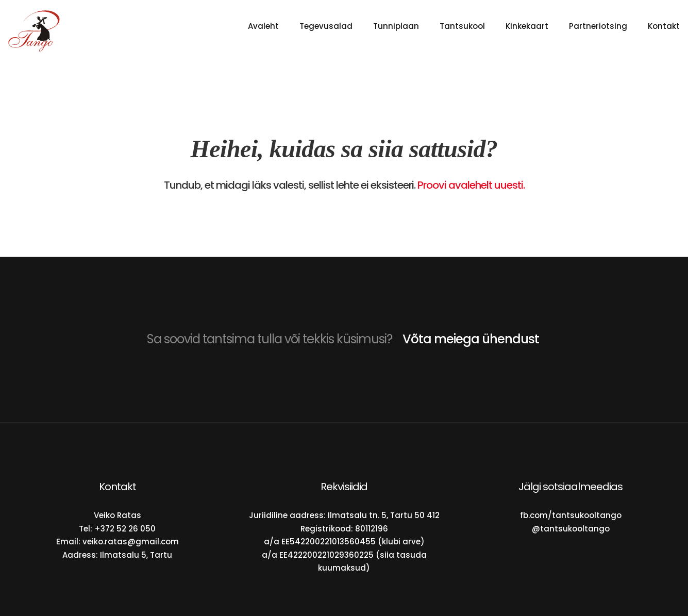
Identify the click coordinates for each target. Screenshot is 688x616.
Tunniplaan (396, 26)
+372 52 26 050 (125, 529)
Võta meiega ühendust (471, 339)
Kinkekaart (527, 26)
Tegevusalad (326, 26)
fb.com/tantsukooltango (571, 515)
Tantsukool (462, 26)
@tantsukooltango (571, 529)
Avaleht (263, 26)
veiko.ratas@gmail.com (131, 542)
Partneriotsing (598, 26)
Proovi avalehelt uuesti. (471, 185)
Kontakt (664, 26)
